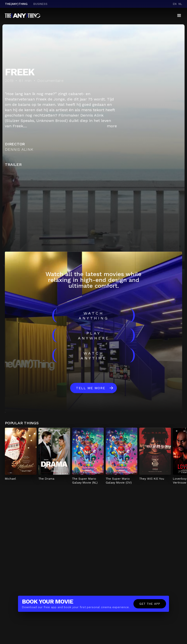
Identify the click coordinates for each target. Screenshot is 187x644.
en (175, 4)
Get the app (150, 604)
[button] (179, 16)
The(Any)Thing (16, 4)
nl (180, 4)
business (40, 4)
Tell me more (91, 388)
